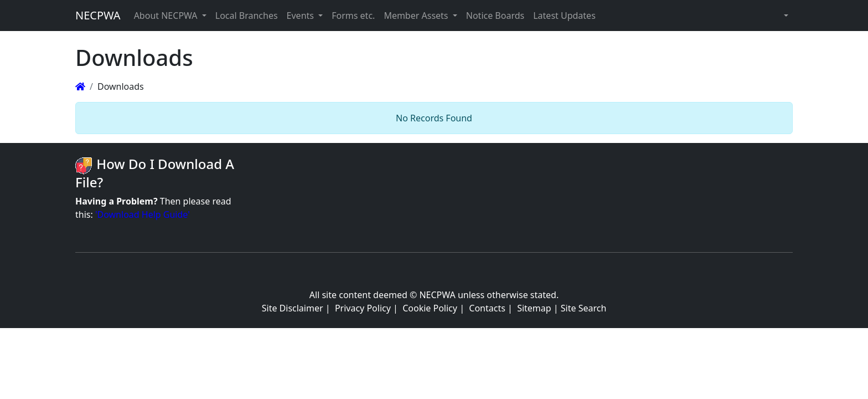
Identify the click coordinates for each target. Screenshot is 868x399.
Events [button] (302, 16)
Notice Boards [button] (495, 16)
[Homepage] (80, 86)
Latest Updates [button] (564, 16)
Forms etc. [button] (353, 16)
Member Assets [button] (417, 16)
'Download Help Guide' (143, 214)
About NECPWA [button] (167, 16)
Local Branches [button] (247, 16)
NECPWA (98, 15)
